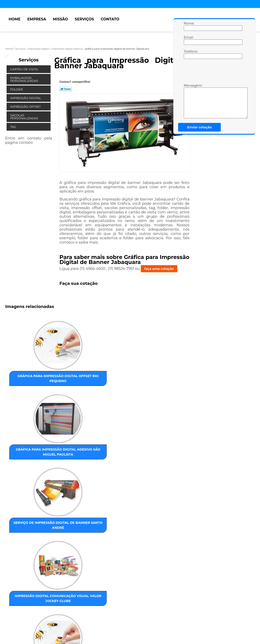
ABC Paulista (117, 584)
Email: (188, 40)
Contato (110, 19)
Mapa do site (92, 626)
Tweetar (66, 89)
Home (15, 19)
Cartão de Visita (24, 69)
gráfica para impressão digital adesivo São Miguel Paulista (74, 375)
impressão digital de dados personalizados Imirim (120, 452)
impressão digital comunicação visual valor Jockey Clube (166, 375)
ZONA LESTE (33, 584)
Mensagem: (188, 101)
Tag (14, 127)
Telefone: (188, 54)
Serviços (84, 19)
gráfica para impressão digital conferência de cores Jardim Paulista (28, 537)
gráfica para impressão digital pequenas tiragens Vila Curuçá (28, 455)
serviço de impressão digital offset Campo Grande (74, 450)
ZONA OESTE (77, 584)
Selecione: (14, 584)
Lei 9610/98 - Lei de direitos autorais (68, 610)
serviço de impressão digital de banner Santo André (120, 375)
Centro (134, 584)
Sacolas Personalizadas (25, 117)
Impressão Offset (26, 107)
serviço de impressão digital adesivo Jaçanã (166, 450)
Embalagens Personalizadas (25, 79)
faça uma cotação (159, 269)
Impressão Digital (26, 98)
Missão (60, 19)
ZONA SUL (97, 584)
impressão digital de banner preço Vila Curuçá (74, 532)
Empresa (37, 19)
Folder (17, 89)
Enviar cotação (199, 127)
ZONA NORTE (55, 584)
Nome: (188, 26)
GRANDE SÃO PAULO (158, 584)
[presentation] (213, 72)
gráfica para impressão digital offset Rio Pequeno (28, 373)
